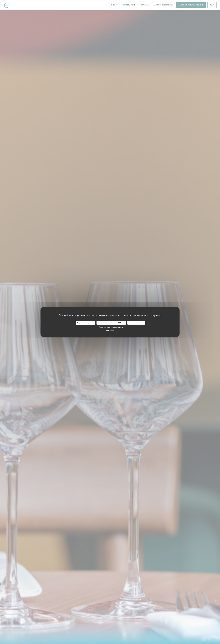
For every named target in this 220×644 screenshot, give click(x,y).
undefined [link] (110, 330)
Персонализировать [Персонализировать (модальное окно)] (136, 323)
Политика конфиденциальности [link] (111, 327)
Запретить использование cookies (111, 323)
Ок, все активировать (85, 323)
